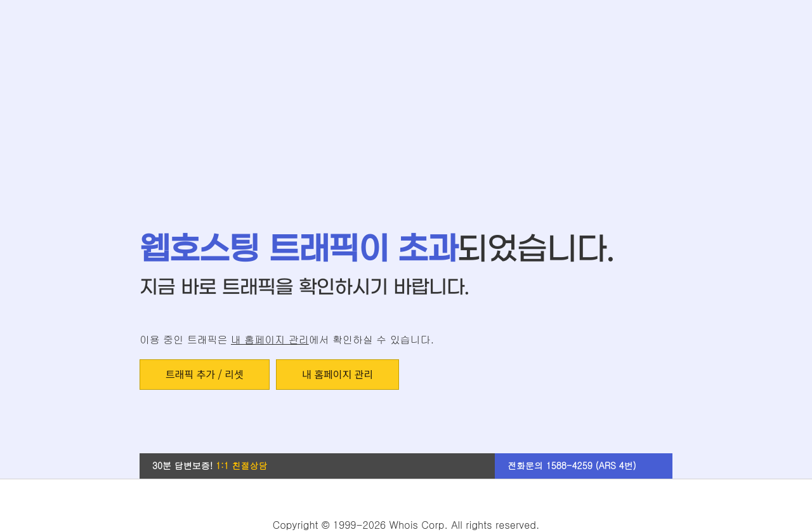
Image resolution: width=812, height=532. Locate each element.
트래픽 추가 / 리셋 (205, 374)
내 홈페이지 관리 (270, 339)
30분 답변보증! (210, 465)
